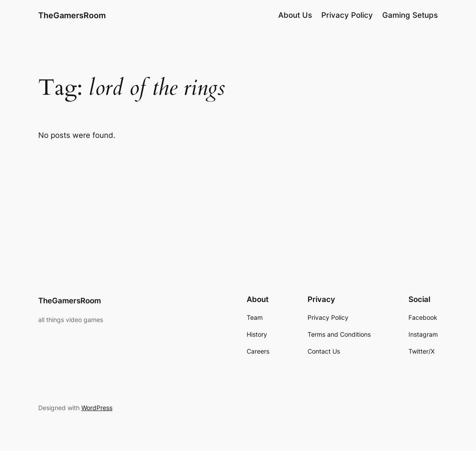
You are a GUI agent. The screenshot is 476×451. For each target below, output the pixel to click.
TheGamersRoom (72, 15)
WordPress (97, 408)
